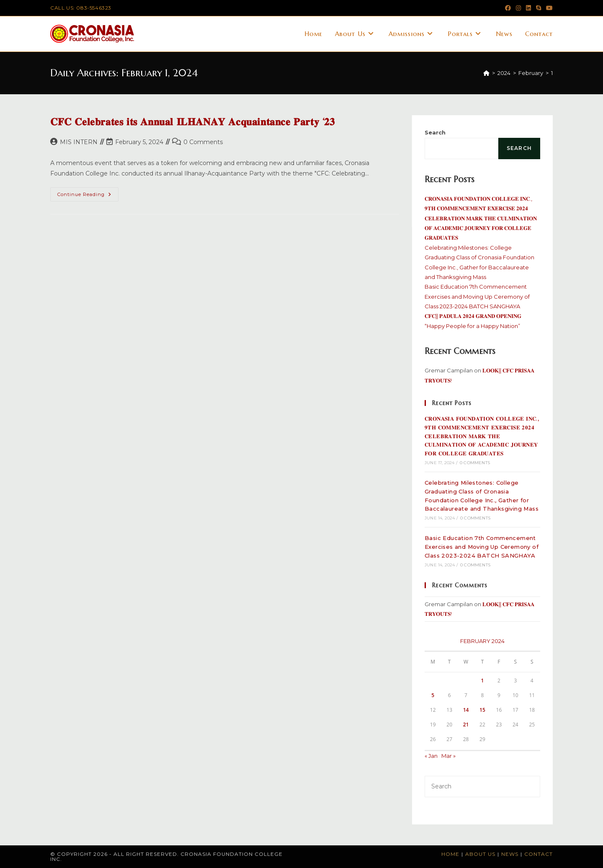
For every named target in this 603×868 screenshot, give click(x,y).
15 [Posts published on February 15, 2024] (482, 710)
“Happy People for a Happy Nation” (472, 326)
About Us (480, 854)
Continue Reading (88, 196)
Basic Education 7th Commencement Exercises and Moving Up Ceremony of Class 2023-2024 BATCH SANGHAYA (477, 296)
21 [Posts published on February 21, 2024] (466, 725)
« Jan (431, 756)
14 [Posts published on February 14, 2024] (466, 710)
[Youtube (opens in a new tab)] (548, 8)
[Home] (486, 73)
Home (450, 854)
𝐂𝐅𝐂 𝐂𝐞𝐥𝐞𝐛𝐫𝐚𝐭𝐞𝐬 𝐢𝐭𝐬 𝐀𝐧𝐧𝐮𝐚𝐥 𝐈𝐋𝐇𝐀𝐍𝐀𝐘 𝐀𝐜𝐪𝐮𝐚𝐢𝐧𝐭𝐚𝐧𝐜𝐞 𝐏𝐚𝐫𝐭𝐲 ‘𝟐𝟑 (193, 122)
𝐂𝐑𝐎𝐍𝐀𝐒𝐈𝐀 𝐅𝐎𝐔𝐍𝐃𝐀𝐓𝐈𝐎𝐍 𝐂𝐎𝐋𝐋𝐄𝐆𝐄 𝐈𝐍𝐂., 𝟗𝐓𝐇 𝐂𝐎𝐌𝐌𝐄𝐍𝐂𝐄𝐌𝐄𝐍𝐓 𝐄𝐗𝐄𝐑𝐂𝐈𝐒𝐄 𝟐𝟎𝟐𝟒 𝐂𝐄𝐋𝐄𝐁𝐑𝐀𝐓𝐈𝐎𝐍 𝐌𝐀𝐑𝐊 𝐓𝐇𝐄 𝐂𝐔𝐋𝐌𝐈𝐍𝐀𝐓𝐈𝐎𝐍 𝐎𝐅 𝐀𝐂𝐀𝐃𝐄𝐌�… (481, 218)
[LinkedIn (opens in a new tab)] (528, 8)
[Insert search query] (482, 787)
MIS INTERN (79, 142)
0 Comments (203, 142)
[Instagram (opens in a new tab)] (518, 8)
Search (435, 132)
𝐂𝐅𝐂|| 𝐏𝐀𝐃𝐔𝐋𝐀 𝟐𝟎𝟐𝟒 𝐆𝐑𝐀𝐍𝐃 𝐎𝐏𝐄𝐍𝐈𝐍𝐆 (473, 316)
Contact (539, 854)
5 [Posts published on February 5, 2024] (433, 695)
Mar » (448, 756)
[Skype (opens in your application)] (539, 8)
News (510, 854)
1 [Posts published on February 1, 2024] (483, 681)
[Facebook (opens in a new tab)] (508, 8)
